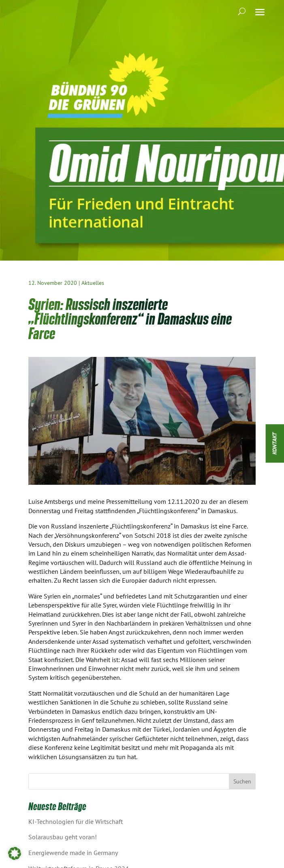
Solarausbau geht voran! (63, 837)
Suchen (242, 781)
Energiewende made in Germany (73, 853)
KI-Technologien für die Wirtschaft (76, 821)
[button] (15, 853)
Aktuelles (93, 283)
